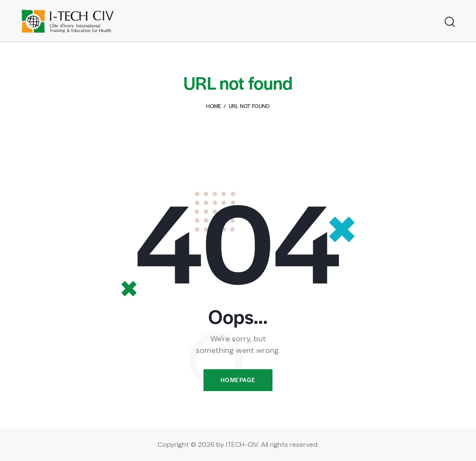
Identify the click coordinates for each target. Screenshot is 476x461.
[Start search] (449, 22)
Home (214, 106)
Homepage (238, 380)
